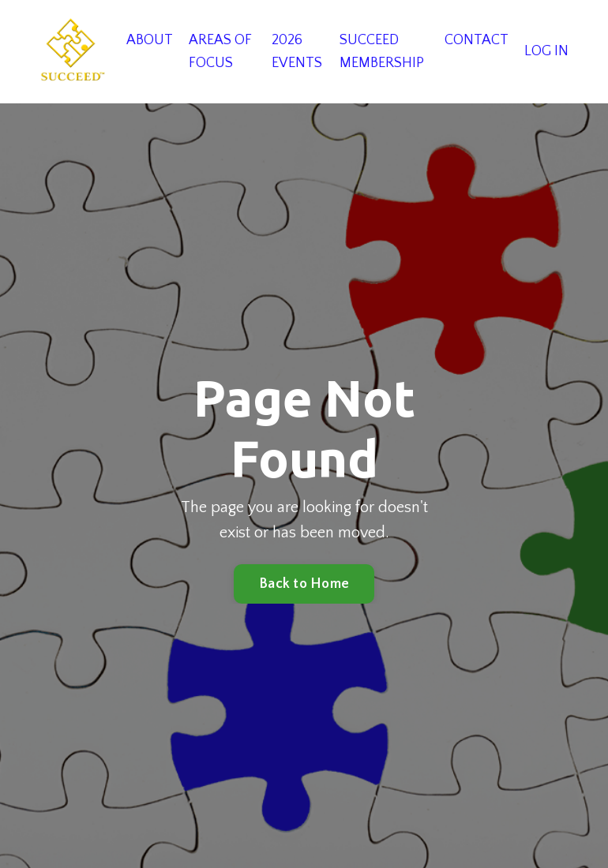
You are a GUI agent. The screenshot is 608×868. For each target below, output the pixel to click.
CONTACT (477, 40)
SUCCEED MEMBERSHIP (382, 52)
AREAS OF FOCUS (220, 52)
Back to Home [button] (304, 584)
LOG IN (546, 51)
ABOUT (150, 40)
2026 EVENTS (297, 52)
